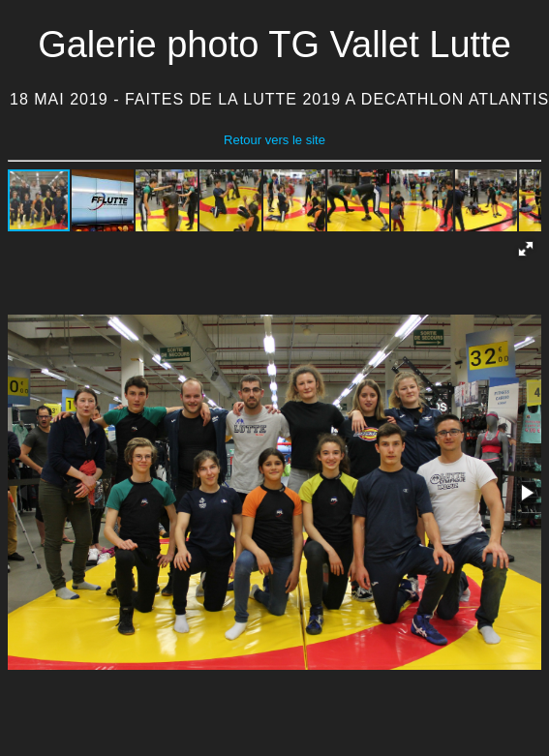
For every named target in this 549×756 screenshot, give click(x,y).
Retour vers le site (274, 140)
